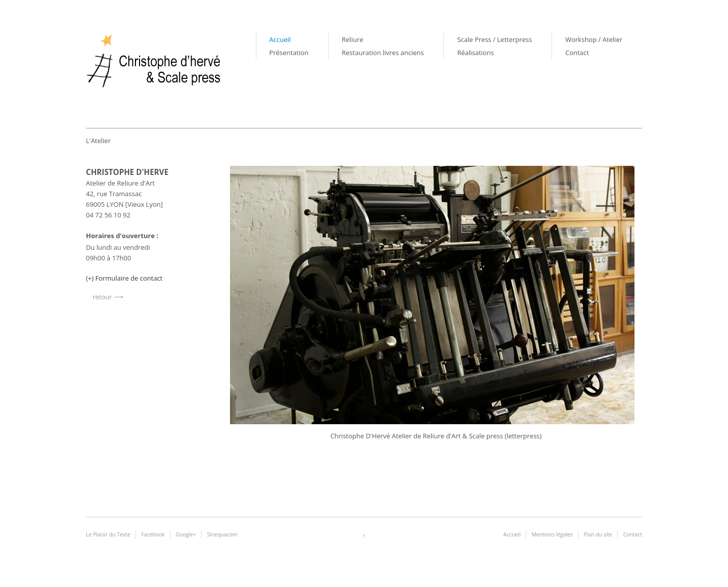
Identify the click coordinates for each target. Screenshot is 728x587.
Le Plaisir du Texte (108, 534)
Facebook (153, 534)
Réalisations (475, 53)
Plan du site (598, 534)
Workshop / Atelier (594, 39)
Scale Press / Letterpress (494, 39)
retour (102, 297)
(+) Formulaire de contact (124, 278)
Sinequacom (222, 534)
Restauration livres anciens (383, 53)
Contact (577, 53)
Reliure (352, 39)
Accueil (280, 39)
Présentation (289, 53)
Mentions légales (552, 534)
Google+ (186, 534)
